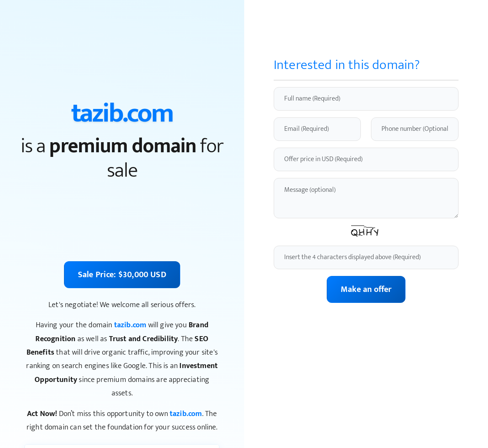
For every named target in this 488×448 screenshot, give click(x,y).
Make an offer (366, 289)
